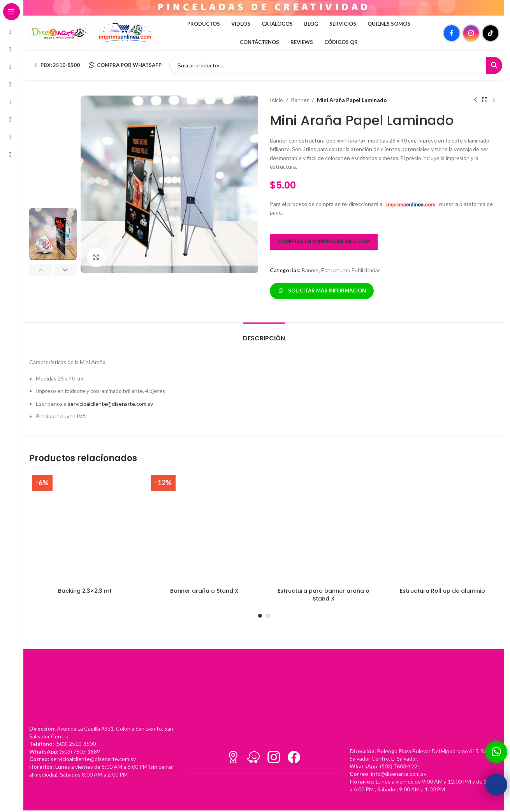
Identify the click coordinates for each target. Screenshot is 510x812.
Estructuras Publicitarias (351, 270)
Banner (300, 100)
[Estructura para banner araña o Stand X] (324, 528)
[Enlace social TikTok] (491, 33)
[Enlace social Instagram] (471, 33)
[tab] (264, 334)
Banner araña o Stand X (204, 591)
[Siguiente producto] (494, 100)
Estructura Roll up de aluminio (442, 591)
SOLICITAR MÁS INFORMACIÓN (322, 291)
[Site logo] (58, 33)
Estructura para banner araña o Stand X (324, 595)
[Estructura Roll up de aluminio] (443, 528)
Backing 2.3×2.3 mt (85, 591)
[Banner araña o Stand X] (204, 528)
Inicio (276, 100)
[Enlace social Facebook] (452, 33)
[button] (41, 270)
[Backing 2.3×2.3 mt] (85, 528)
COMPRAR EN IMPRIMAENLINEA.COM (324, 241)
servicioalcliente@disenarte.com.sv (110, 404)
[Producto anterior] (475, 100)
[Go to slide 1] (260, 616)
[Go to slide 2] (268, 616)
